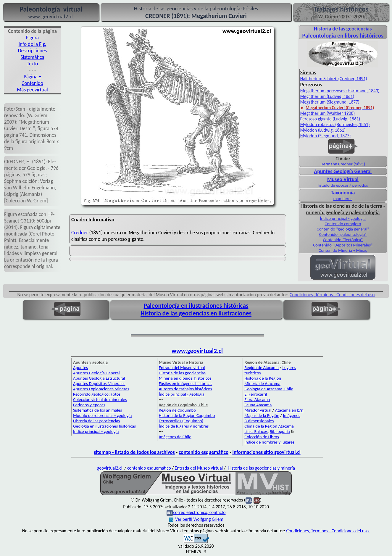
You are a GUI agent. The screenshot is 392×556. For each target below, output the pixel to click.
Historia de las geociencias (96, 421)
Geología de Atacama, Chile (269, 389)
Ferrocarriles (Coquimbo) (181, 421)
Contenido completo (343, 224)
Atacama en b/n (289, 410)
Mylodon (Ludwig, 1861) (323, 130)
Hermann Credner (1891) (343, 164)
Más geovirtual (32, 90)
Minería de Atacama (262, 383)
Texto (33, 64)
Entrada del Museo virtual (182, 368)
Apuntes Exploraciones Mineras (101, 389)
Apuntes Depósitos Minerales (99, 383)
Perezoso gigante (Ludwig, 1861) (330, 119)
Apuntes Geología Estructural (99, 378)
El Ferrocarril (256, 394)
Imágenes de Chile (175, 437)
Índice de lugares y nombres (184, 426)
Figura (32, 38)
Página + (32, 77)
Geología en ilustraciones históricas (104, 426)
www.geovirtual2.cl (197, 351)
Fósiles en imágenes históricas (186, 383)
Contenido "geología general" (343, 229)
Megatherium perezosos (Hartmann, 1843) (340, 91)
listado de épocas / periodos (343, 185)
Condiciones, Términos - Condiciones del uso (332, 295)
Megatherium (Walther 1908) (328, 113)
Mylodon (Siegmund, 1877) (326, 136)
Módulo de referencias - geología (102, 415)
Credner (80, 233)
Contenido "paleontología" (343, 234)
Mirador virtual (258, 410)
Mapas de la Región (262, 415)
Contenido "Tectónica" (343, 240)
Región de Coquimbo (178, 410)
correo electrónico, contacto (199, 512)
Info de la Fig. (33, 44)
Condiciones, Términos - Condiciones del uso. (328, 531)
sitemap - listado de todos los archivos (134, 452)
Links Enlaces (256, 431)
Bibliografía (280, 431)
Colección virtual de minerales (100, 399)
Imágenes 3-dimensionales (272, 418)
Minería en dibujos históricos (185, 378)
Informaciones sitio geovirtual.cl (266, 452)
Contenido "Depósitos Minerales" (343, 245)
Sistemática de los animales (97, 410)
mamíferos (343, 199)
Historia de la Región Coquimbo (187, 415)
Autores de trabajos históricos (185, 389)
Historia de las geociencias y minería (261, 468)
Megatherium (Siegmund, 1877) (330, 102)
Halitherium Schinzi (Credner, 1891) (334, 79)
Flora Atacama (257, 399)
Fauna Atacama (258, 405)
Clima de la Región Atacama (269, 426)
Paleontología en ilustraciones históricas (196, 306)
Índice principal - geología (343, 218)
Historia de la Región (263, 378)
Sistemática (33, 57)
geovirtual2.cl (110, 468)
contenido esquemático (204, 452)
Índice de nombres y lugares (269, 442)
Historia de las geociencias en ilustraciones (196, 313)
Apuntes (80, 368)
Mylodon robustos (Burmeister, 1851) (335, 124)
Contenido (32, 83)
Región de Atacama (262, 368)
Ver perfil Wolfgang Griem (196, 519)
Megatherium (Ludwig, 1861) (327, 96)
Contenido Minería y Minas (343, 250)
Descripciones (32, 51)
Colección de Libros (262, 437)
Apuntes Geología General (96, 373)
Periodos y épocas (89, 405)
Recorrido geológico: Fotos (97, 394)
